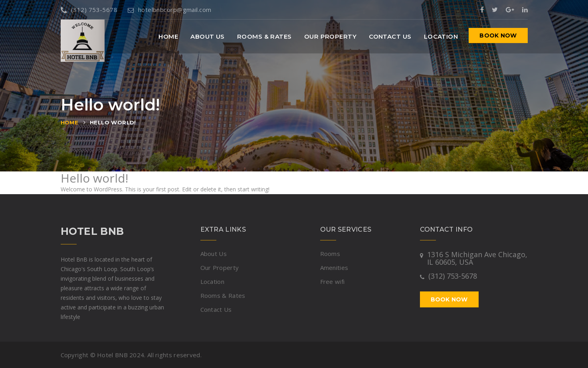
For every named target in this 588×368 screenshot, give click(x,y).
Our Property (330, 36)
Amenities (334, 268)
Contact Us (390, 36)
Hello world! (113, 122)
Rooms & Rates (264, 36)
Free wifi (333, 281)
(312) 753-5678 (89, 10)
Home (168, 36)
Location (441, 36)
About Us (208, 36)
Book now (498, 35)
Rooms (330, 254)
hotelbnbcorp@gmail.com (169, 10)
